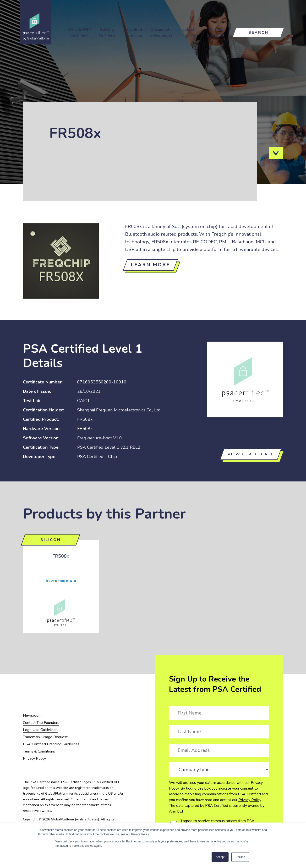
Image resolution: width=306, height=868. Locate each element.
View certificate (251, 454)
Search (258, 33)
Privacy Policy (250, 800)
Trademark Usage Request (45, 737)
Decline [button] (240, 857)
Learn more (150, 265)
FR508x (61, 556)
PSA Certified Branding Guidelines (51, 744)
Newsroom (32, 715)
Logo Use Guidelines (40, 730)
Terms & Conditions (39, 751)
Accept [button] (220, 857)
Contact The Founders (41, 723)
